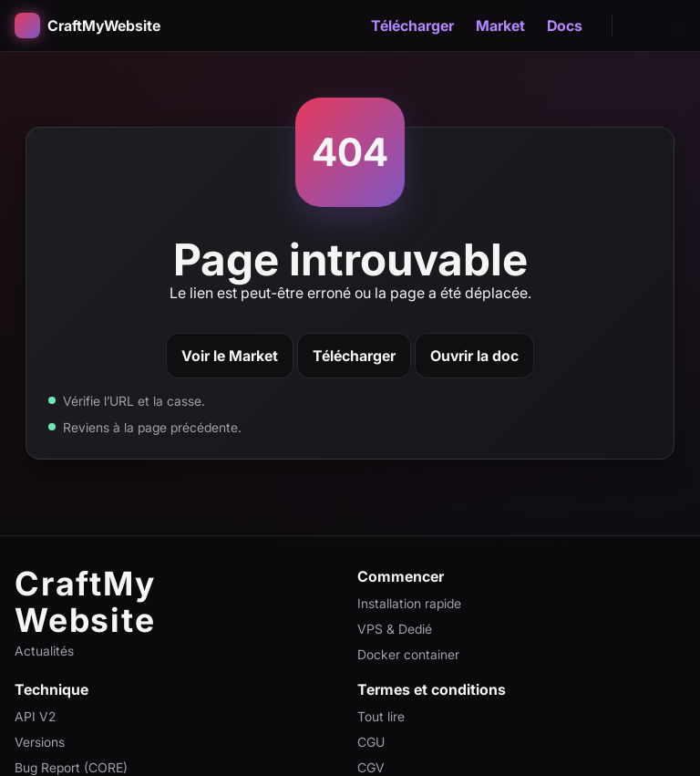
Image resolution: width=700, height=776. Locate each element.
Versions (40, 742)
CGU (371, 742)
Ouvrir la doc (474, 356)
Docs (565, 26)
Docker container (408, 654)
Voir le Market (230, 356)
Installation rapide (409, 603)
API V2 (35, 716)
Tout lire (381, 716)
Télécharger (412, 26)
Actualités (44, 651)
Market (500, 26)
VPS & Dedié (395, 629)
